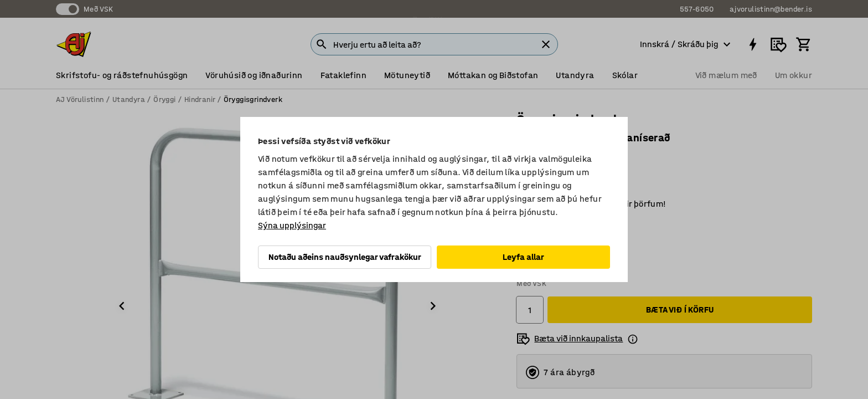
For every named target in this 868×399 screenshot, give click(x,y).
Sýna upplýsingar (292, 225)
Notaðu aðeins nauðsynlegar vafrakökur (345, 257)
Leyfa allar (523, 257)
